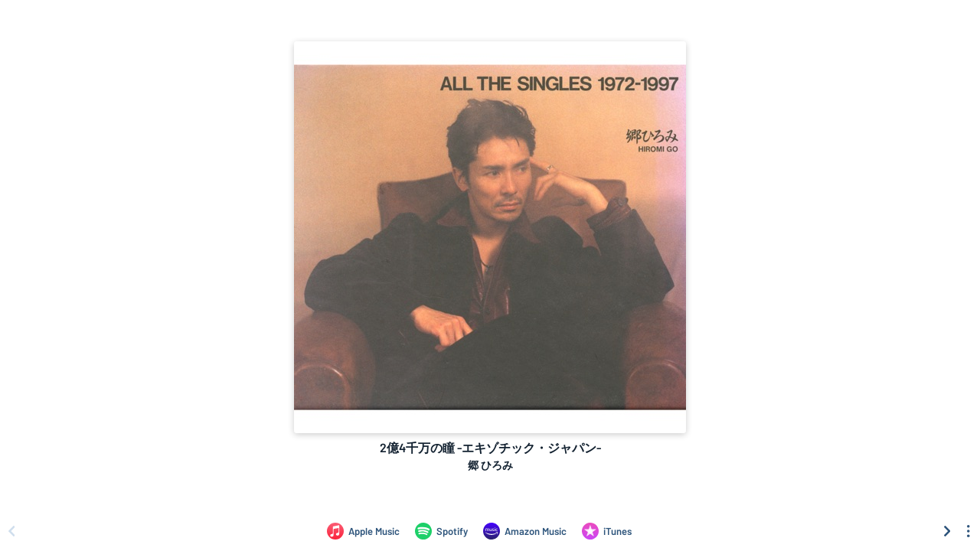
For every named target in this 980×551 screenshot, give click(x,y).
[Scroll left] (11, 531)
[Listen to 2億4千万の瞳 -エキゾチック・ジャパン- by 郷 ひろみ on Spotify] (441, 531)
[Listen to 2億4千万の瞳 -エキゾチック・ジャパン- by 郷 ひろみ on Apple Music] (363, 531)
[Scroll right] (947, 531)
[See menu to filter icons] (969, 531)
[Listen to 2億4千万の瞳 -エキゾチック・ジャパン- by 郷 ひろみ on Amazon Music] (525, 531)
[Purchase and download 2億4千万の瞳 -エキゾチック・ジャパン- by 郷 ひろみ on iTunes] (607, 531)
